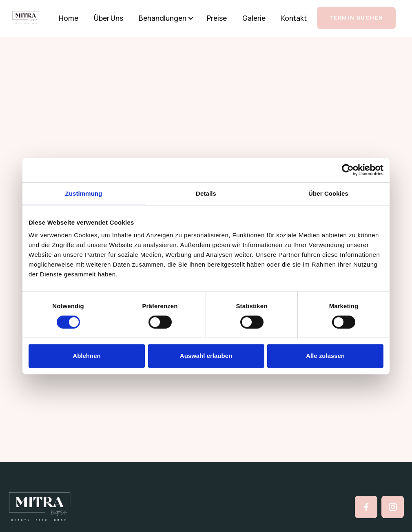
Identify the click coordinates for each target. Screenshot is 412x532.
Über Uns (109, 18)
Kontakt (294, 18)
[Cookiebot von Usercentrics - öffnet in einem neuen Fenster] (348, 170)
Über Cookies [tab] (328, 193)
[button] (163, 18)
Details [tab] (206, 193)
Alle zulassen (325, 356)
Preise (217, 18)
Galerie (254, 18)
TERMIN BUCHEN (356, 18)
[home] (32, 18)
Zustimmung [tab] (84, 193)
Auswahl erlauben (206, 356)
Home (69, 18)
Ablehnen (86, 356)
